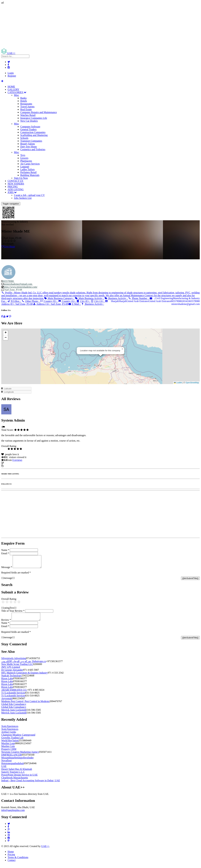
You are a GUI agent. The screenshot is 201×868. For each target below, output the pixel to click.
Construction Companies (33, 132)
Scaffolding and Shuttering (34, 135)
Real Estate (26, 109)
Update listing (12, 463)
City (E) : (83, 301)
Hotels (24, 101)
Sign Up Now (21, 178)
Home (11, 855)
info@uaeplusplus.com (13, 814)
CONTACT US (15, 181)
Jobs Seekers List (23, 198)
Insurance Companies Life (34, 118)
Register (12, 76)
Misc (16, 95)
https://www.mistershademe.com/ (20, 287)
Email (5, 553)
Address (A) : (50, 304)
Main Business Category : (59, 298)
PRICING (13, 187)
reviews (17, 460)
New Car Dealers (29, 121)
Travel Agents (27, 107)
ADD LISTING (16, 189)
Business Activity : (116, 298)
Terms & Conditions (18, 861)
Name (5, 550)
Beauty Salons (28, 144)
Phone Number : (139, 298)
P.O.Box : (14, 301)
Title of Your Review (13, 613)
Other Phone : (31, 301)
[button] (122, 349)
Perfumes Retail (28, 172)
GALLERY (13, 89)
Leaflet (178, 383)
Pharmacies (26, 161)
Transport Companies (31, 141)
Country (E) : (49, 301)
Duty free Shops (29, 147)
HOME (11, 87)
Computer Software (30, 127)
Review (6, 624)
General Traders (28, 129)
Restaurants (26, 104)
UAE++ (45, 850)
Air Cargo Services (30, 164)
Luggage (25, 167)
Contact (12, 864)
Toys (23, 155)
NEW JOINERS (16, 184)
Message (7, 570)
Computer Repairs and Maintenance (39, 112)
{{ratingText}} (9, 610)
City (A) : (98, 301)
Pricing (11, 858)
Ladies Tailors (28, 169)
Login (11, 73)
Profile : (101, 295)
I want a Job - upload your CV (29, 195)
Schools (24, 138)
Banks (23, 98)
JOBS (12, 192)
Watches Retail (28, 115)
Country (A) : (67, 301)
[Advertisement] (96, 26)
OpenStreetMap (192, 383)
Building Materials (30, 175)
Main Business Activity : (89, 298)
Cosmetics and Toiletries (33, 149)
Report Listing (11, 466)
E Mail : (75, 304)
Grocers (24, 158)
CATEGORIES (17, 92)
